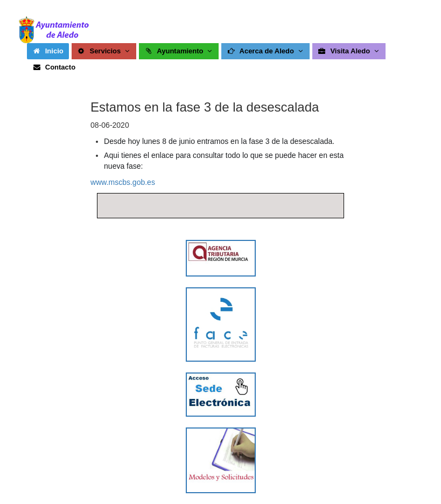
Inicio (48, 51)
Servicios (104, 51)
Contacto (54, 67)
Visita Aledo (349, 51)
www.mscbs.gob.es (123, 182)
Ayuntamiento (179, 51)
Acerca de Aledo (266, 51)
